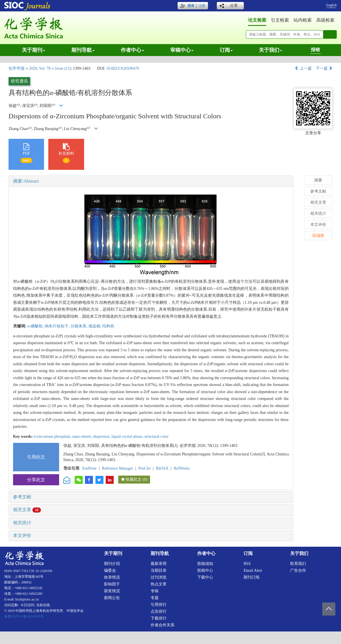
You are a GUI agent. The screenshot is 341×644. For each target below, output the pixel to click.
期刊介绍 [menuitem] (112, 564)
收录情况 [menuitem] (112, 577)
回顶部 (318, 236)
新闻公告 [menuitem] (112, 598)
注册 (202, 6)
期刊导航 (83, 50)
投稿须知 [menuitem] (205, 564)
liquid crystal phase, (128, 436)
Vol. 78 (45, 68)
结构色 (108, 326)
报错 (315, 50)
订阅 (226, 50)
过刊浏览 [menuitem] (159, 577)
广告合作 (298, 570)
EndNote (90, 468)
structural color (156, 436)
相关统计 (22, 523)
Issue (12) (63, 68)
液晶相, (95, 326)
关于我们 (271, 50)
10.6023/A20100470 (123, 68)
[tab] (151, 181)
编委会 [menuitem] (110, 570)
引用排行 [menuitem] (159, 605)
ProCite (144, 468)
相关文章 (27, 510)
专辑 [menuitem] (155, 591)
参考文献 (22, 497)
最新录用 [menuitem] (159, 564)
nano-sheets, (83, 436)
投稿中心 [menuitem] (205, 570)
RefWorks (182, 468)
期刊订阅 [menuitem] (251, 577)
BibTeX (162, 468)
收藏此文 (134, 479)
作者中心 (132, 50)
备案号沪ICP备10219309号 (24, 616)
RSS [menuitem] (247, 564)
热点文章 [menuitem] (159, 584)
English (331, 5)
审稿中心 (182, 50)
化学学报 (16, 68)
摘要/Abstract (26, 181)
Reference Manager (117, 468)
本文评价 (22, 535)
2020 (33, 68)
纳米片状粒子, (58, 326)
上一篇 (303, 68)
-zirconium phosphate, (53, 436)
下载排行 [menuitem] (159, 618)
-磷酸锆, (36, 326)
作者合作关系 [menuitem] (163, 625)
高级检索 (325, 20)
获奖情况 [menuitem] (112, 591)
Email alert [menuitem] (253, 570)
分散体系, (79, 326)
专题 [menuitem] (155, 598)
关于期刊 (34, 50)
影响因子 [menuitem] (112, 584)
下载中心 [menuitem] (205, 577)
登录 (191, 6)
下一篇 (324, 68)
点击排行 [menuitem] (159, 611)
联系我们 (298, 564)
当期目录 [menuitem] (159, 570)
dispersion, (102, 436)
